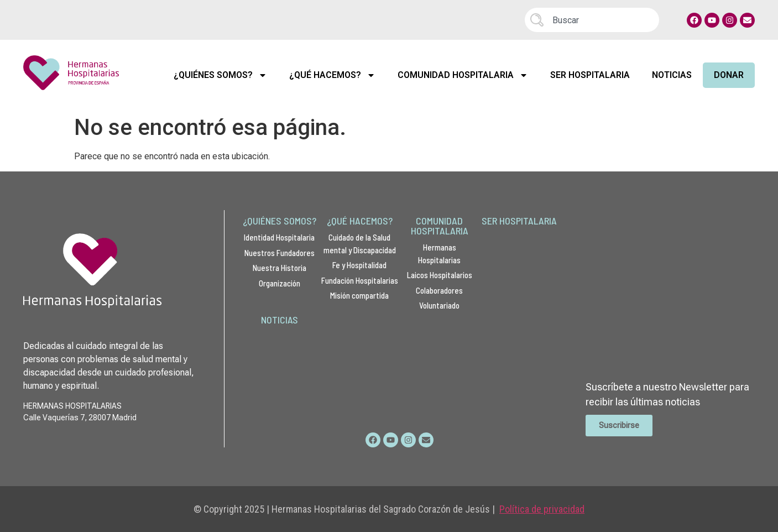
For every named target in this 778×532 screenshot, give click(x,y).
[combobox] (592, 20)
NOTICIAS (280, 320)
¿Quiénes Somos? (220, 75)
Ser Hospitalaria (590, 75)
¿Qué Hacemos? (332, 75)
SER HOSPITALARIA (519, 221)
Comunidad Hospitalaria (463, 75)
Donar (729, 75)
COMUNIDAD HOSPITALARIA (440, 226)
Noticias (672, 75)
